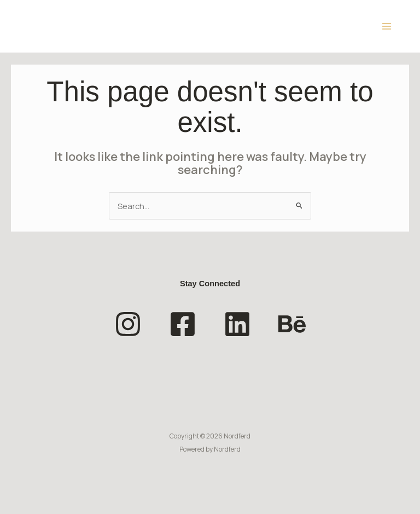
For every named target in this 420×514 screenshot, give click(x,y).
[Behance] (292, 324)
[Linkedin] (237, 324)
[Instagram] (128, 324)
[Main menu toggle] (387, 26)
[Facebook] (183, 324)
